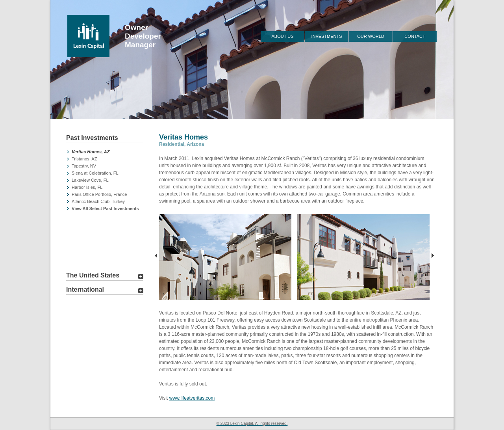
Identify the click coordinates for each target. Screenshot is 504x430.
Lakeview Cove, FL (90, 180)
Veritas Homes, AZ (91, 152)
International (85, 289)
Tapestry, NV (84, 166)
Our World (371, 36)
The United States (93, 275)
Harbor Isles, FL (87, 187)
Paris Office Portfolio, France (99, 194)
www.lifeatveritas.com (192, 398)
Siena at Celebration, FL (95, 173)
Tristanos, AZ (84, 159)
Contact (415, 36)
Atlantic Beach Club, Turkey (98, 201)
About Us (282, 36)
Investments (326, 36)
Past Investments (92, 138)
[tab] (105, 139)
